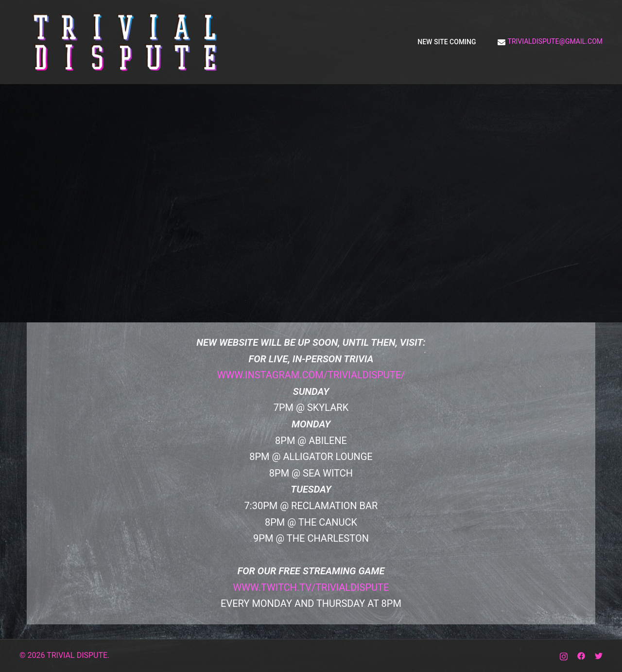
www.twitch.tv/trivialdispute (311, 587)
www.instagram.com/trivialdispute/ (311, 375)
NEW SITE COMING (447, 42)
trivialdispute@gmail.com (550, 42)
